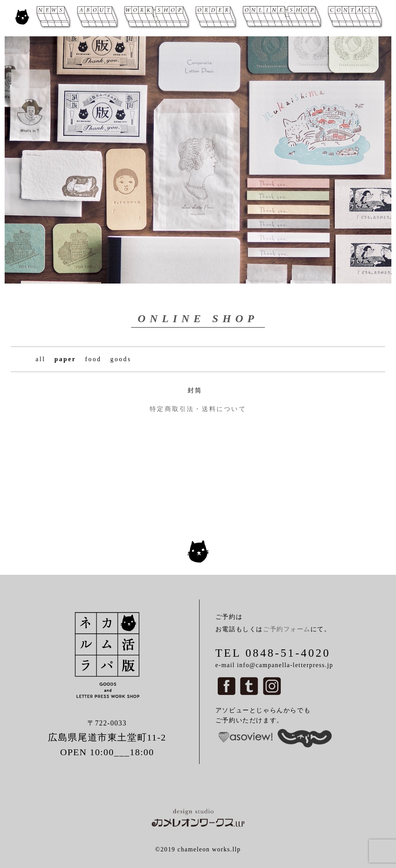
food (93, 359)
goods (121, 359)
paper (65, 359)
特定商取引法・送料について (198, 409)
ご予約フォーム (287, 629)
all (41, 359)
